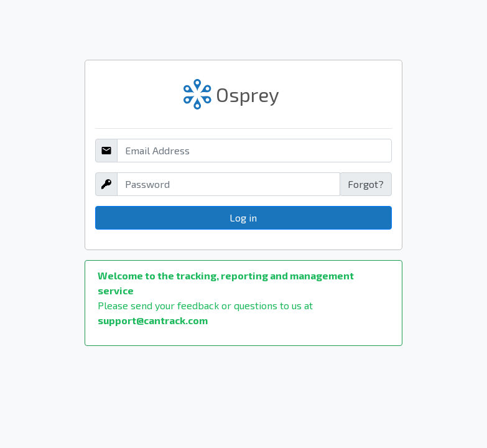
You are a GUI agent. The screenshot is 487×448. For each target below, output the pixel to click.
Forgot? (366, 184)
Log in (243, 217)
